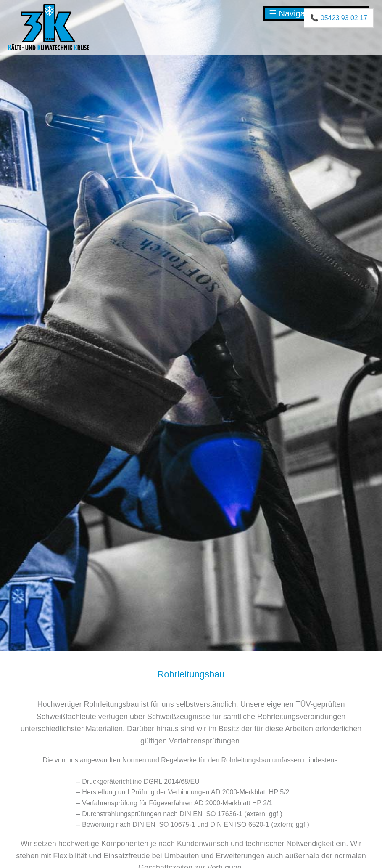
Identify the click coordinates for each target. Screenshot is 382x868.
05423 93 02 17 (344, 18)
